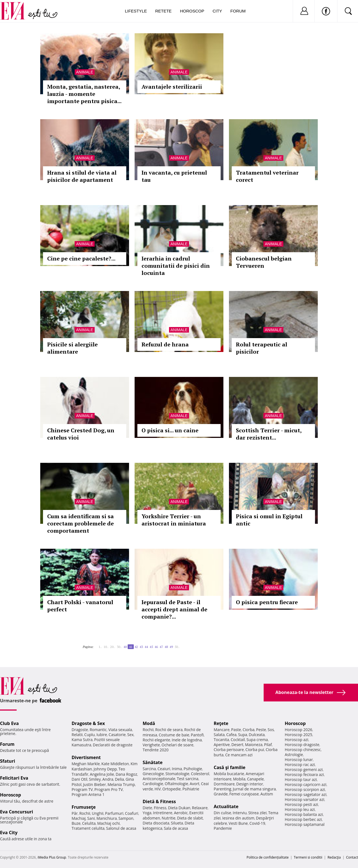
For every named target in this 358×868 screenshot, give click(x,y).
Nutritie (168, 818)
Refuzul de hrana (165, 344)
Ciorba (249, 730)
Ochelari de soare (177, 745)
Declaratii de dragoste (113, 745)
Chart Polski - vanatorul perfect (80, 606)
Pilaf (268, 745)
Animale (85, 72)
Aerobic (181, 813)
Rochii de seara (169, 730)
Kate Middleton (115, 764)
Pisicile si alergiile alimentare (72, 348)
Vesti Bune (238, 823)
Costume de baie (174, 735)
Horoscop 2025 (298, 735)
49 (171, 647)
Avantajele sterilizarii (172, 87)
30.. (119, 647)
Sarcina (149, 769)
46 (156, 647)
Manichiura (107, 818)
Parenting (222, 789)
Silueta (177, 823)
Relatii (77, 735)
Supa (243, 735)
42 (136, 647)
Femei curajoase (244, 794)
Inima (177, 769)
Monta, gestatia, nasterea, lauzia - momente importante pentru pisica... (84, 94)
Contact (352, 857)
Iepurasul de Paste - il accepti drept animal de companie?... (174, 609)
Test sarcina (188, 779)
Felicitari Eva (14, 778)
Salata (219, 735)
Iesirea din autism (238, 818)
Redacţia (334, 857)
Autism (267, 794)
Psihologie (193, 769)
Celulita (89, 823)
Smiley (95, 779)
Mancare (222, 730)
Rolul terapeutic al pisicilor (262, 348)
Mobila (239, 779)
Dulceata (257, 735)
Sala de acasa (176, 828)
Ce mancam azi (239, 755)
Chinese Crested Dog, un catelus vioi (81, 434)
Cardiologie (153, 784)
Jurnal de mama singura (254, 789)
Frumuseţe (84, 807)
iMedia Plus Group (52, 857)
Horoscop (192, 11)
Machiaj (79, 818)
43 (141, 647)
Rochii (85, 813)
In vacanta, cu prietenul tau (174, 176)
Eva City (9, 833)
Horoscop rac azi (300, 764)
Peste (261, 730)
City (217, 11)
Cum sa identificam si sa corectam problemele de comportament (80, 523)
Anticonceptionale (159, 779)
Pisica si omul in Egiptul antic (269, 520)
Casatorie (117, 735)
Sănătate (153, 762)
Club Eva (9, 723)
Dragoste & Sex (88, 723)
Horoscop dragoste (302, 745)
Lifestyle (136, 11)
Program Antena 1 (88, 794)
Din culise (222, 813)
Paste (236, 730)
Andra (108, 779)
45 (151, 647)
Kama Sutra (82, 740)
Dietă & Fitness (159, 801)
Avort (194, 784)
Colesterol (200, 774)
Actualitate (226, 806)
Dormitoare (224, 784)
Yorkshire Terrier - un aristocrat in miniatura (174, 520)
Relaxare (200, 808)
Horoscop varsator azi (304, 799)
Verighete (151, 745)
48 (166, 647)
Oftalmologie (177, 784)
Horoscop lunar (299, 759)
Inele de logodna (187, 740)
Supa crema (257, 740)
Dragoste (80, 730)
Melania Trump (121, 784)
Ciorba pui (255, 750)
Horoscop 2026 (298, 730)
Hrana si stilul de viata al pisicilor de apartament (82, 176)
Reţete (221, 723)
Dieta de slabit (190, 818)
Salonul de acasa (121, 828)
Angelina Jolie (102, 774)
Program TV (82, 789)
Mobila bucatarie (229, 774)
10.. (106, 647)
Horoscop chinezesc (303, 750)
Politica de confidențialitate (268, 857)
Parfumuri (114, 813)
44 (146, 647)
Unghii (98, 813)
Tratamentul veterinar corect (267, 176)
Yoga (147, 813)
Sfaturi (7, 761)
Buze (76, 823)
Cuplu (90, 735)
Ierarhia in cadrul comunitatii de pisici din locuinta (176, 266)
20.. (113, 647)
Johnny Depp (105, 769)
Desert (237, 745)
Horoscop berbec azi (303, 819)
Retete (163, 11)
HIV (158, 789)
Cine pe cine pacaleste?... (81, 258)
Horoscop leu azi (300, 809)
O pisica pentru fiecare (267, 602)
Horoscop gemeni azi (304, 769)
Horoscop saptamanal (305, 824)
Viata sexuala (120, 730)
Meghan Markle (86, 764)
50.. (177, 647)
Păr (75, 813)
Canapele (255, 779)
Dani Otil (80, 779)
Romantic (98, 730)
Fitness (160, 808)
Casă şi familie (230, 767)
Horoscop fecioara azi (304, 774)
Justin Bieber (94, 784)
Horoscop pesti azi (301, 804)
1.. (100, 647)
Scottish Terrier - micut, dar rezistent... (269, 434)
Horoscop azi (297, 740)
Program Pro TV (109, 789)
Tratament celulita (88, 828)
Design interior (249, 784)
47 (161, 647)
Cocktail (238, 740)
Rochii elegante (156, 740)
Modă (149, 723)
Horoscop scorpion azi (305, 789)
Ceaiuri (164, 769)
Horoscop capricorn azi (306, 784)
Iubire (102, 735)
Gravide (221, 794)
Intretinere (163, 813)
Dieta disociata (156, 823)
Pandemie (223, 828)
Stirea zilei (257, 813)
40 (125, 647)
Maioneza (254, 745)
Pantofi (197, 735)
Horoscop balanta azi (304, 814)
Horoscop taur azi (301, 779)
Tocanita (221, 740)
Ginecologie (153, 774)
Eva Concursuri (17, 812)
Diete (147, 808)
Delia (119, 779)
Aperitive (222, 745)
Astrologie (294, 755)
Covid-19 (257, 823)
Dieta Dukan (179, 808)
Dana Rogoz (127, 774)
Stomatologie (177, 774)
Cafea (231, 735)
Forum (238, 11)
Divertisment (86, 757)
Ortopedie (172, 789)
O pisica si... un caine (170, 430)
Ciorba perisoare (229, 750)
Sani (91, 818)
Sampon (126, 818)
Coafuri (132, 813)
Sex (131, 735)
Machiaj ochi (108, 823)
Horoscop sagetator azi (306, 794)
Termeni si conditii (308, 857)
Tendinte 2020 (156, 750)
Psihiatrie (191, 789)
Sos (271, 730)
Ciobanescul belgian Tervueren (264, 262)
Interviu (240, 813)
